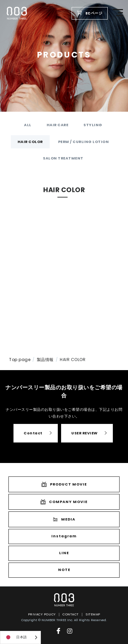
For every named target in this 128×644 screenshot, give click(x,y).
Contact (33, 433)
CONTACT (71, 614)
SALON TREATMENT (63, 158)
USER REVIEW (84, 433)
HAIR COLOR (30, 142)
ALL (28, 125)
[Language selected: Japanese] (20, 637)
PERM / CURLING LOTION (84, 142)
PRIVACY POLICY (42, 614)
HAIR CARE (58, 125)
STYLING (93, 125)
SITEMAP (93, 614)
